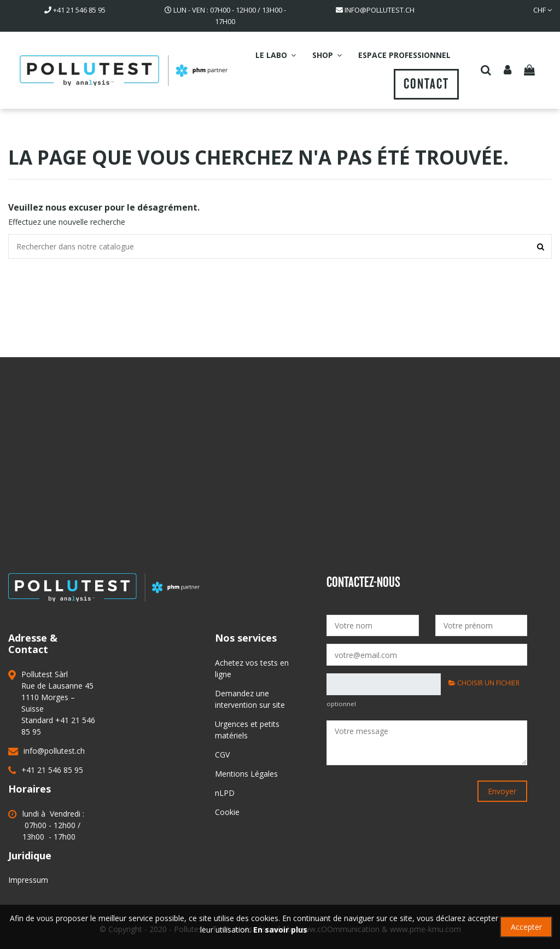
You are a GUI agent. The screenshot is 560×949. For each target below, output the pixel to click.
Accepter (526, 927)
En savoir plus (280, 930)
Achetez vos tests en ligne (252, 668)
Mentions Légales (246, 774)
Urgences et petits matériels (247, 730)
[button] (276, 55)
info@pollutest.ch (380, 10)
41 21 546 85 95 (79, 10)
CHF (542, 10)
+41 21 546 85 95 (52, 770)
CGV (222, 755)
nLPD (225, 793)
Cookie (227, 812)
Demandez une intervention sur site (250, 699)
